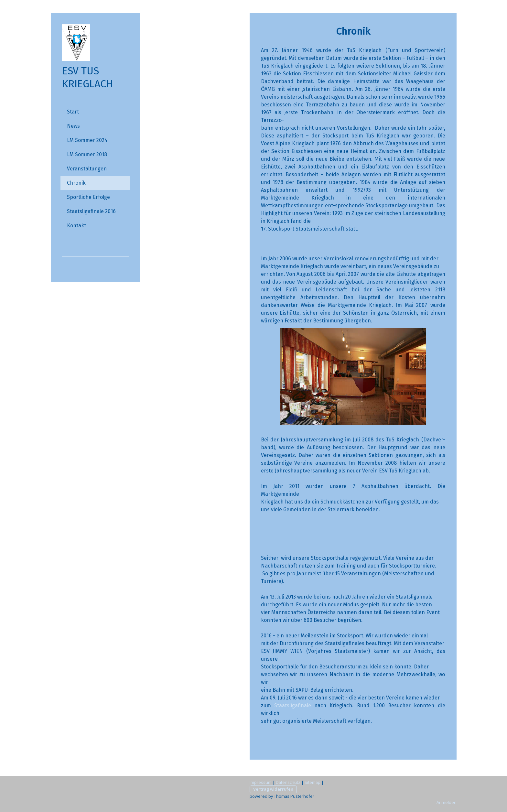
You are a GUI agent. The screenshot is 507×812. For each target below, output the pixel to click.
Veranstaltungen (87, 169)
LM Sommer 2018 (87, 154)
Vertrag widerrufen (273, 789)
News (73, 126)
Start (73, 112)
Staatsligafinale (293, 705)
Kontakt (76, 226)
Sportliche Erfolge (88, 197)
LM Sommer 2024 (87, 140)
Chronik (76, 183)
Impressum (261, 782)
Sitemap (313, 782)
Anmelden (447, 802)
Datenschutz (288, 782)
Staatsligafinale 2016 (91, 211)
